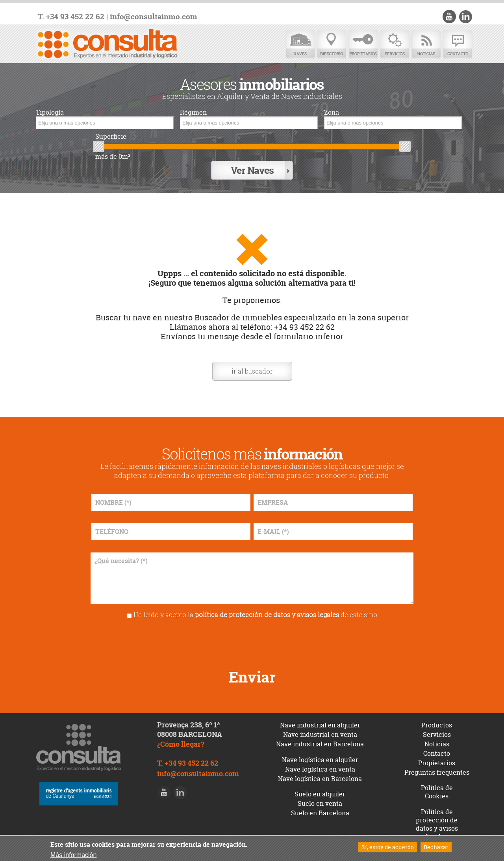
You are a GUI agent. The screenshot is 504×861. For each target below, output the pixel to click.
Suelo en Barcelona (320, 813)
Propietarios (363, 44)
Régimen (193, 113)
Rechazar (436, 847)
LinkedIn (465, 17)
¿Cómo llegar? (181, 744)
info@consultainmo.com (154, 17)
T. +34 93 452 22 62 (71, 17)
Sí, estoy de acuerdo (388, 847)
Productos (437, 725)
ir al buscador (252, 371)
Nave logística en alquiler (320, 760)
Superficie (111, 137)
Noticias (426, 44)
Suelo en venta (320, 803)
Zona (332, 113)
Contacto (458, 44)
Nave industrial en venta (320, 735)
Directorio (332, 44)
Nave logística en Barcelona (320, 779)
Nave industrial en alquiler (320, 725)
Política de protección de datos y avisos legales (437, 824)
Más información (73, 855)
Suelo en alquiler (320, 794)
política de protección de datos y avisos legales (267, 615)
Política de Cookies (437, 792)
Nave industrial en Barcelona (320, 744)
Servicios (395, 44)
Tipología (50, 113)
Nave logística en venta (320, 769)
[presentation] (252, 641)
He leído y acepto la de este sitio (255, 615)
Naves (300, 44)
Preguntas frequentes (437, 772)
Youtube (449, 17)
